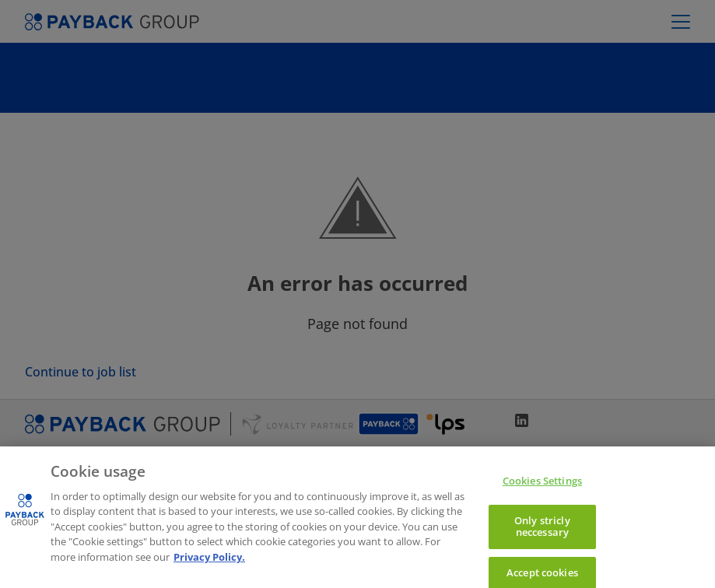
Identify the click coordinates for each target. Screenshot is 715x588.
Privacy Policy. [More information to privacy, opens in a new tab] (209, 566)
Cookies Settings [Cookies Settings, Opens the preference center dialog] (542, 490)
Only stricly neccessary (542, 535)
